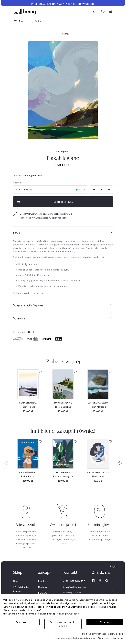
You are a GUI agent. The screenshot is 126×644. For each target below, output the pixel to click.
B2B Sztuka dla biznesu (21, 589)
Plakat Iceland (28, 407)
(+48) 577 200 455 (74, 581)
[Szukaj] (32, 21)
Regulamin (44, 581)
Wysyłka (63, 318)
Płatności (43, 593)
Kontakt (70, 572)
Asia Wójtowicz (28, 472)
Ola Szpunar (63, 152)
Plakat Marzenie (98, 407)
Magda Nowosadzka (98, 472)
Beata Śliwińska (28, 403)
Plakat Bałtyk (28, 476)
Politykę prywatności (68, 614)
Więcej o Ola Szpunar (63, 305)
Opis (63, 233)
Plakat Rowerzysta (63, 476)
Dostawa (43, 587)
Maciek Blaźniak (63, 403)
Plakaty (63, 34)
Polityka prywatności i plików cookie (103, 634)
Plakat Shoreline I (63, 407)
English (114, 566)
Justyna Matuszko (98, 403)
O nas (16, 581)
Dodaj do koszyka (44, 202)
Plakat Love (98, 476)
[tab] (63, 233)
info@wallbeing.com (75, 587)
